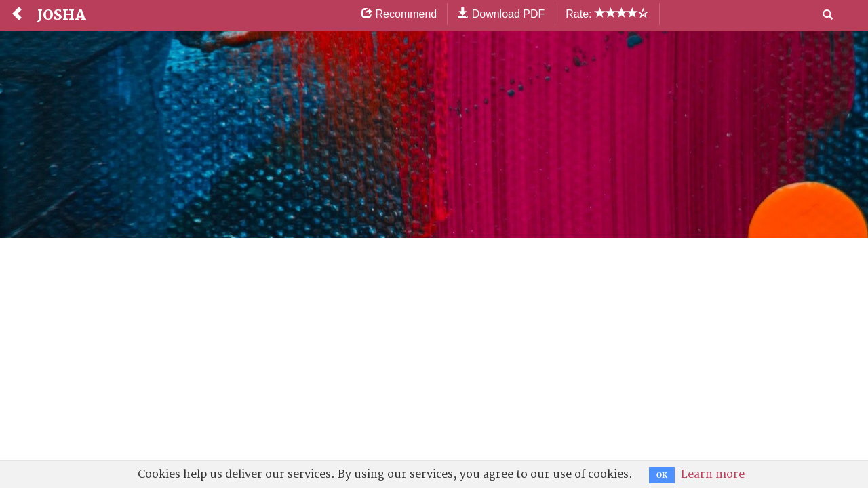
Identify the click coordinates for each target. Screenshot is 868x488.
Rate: (607, 14)
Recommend (399, 14)
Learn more (713, 474)
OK (662, 475)
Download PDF (501, 14)
